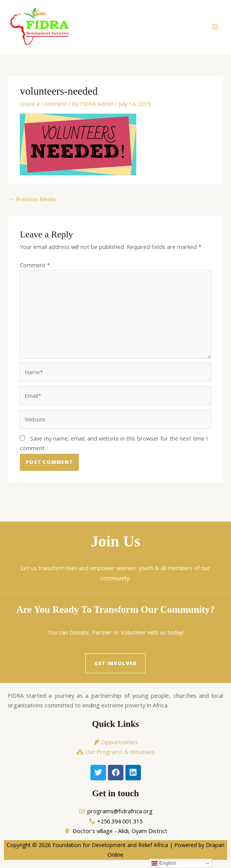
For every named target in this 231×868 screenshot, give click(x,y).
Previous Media (32, 203)
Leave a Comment (43, 108)
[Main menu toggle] (215, 29)
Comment (35, 270)
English (164, 863)
